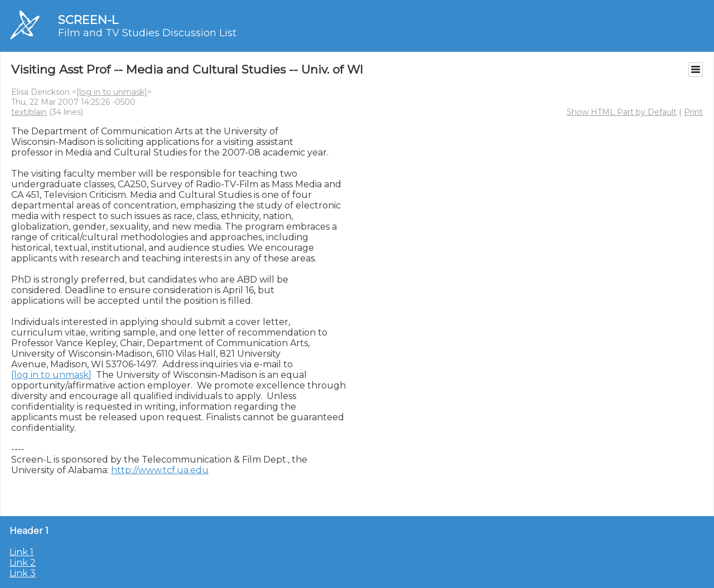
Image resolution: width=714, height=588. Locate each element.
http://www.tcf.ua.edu (160, 470)
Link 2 (23, 563)
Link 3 (23, 573)
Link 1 (21, 552)
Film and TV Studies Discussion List (147, 33)
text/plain (29, 112)
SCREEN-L (88, 20)
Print (693, 112)
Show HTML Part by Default (622, 112)
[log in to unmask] (112, 92)
